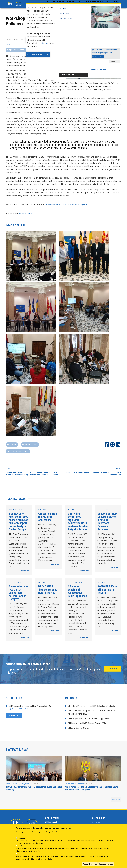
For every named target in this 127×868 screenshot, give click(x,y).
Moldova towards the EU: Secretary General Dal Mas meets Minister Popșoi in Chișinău (92, 790)
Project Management (16, 52)
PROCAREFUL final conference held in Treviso (48, 592)
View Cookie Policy (58, 832)
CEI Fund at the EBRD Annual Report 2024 (87, 725)
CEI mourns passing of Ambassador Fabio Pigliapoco (77, 593)
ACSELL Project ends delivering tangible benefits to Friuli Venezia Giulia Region (93, 476)
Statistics (21, 854)
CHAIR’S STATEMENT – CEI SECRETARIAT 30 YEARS (91, 708)
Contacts (113, 5)
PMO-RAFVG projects (19, 453)
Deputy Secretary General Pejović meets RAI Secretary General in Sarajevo (107, 524)
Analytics (21, 846)
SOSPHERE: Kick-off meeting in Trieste (107, 592)
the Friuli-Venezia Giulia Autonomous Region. (66, 207)
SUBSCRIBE (112, 671)
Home (9, 41)
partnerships (31, 447)
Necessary (21, 838)
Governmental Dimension (75, 786)
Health (13, 447)
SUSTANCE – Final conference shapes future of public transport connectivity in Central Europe (19, 524)
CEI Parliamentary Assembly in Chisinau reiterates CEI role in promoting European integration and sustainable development (32, 476)
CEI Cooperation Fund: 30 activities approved (88, 721)
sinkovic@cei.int (27, 216)
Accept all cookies (90, 864)
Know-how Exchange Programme (18, 786)
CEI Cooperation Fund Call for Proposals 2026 (30, 708)
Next (119, 471)
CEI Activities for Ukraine (79, 730)
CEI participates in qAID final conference (48, 519)
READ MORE (25, 573)
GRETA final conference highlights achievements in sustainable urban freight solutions (78, 524)
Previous (10, 471)
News (16, 41)
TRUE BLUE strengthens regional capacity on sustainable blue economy (34, 790)
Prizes (103, 5)
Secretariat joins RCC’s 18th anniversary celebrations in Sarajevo (19, 595)
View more (13, 718)
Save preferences (106, 864)
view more (116, 802)
